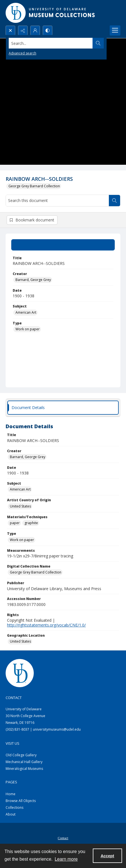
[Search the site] (51, 43)
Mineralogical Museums (24, 769)
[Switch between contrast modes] (48, 30)
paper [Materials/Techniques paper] (15, 523)
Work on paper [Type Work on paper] (28, 329)
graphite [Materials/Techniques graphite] (31, 523)
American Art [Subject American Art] (26, 312)
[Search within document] (114, 201)
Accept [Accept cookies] (107, 856)
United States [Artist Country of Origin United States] (20, 506)
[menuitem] (63, 838)
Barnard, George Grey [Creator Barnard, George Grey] (33, 280)
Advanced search (22, 53)
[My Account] (35, 30)
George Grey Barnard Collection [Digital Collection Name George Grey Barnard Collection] (36, 572)
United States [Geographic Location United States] (20, 641)
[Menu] (115, 30)
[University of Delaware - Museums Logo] (51, 13)
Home (11, 794)
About (11, 814)
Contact (63, 838)
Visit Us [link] (13, 743)
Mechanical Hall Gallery (24, 762)
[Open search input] (10, 30)
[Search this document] (57, 201)
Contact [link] (14, 698)
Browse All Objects (21, 801)
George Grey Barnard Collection (34, 186)
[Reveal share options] (23, 30)
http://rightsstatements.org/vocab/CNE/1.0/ (46, 625)
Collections (14, 807)
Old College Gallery (21, 755)
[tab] (63, 245)
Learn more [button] (66, 859)
